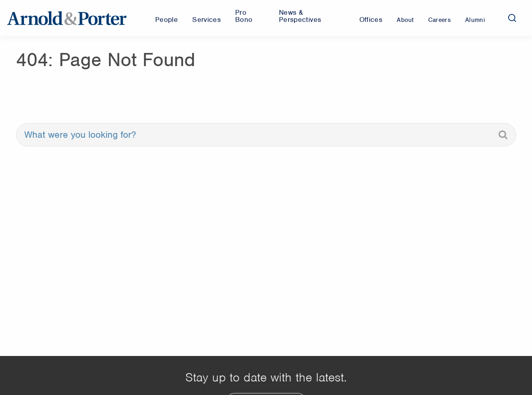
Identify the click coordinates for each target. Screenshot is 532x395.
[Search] (512, 18)
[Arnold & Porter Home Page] (67, 18)
